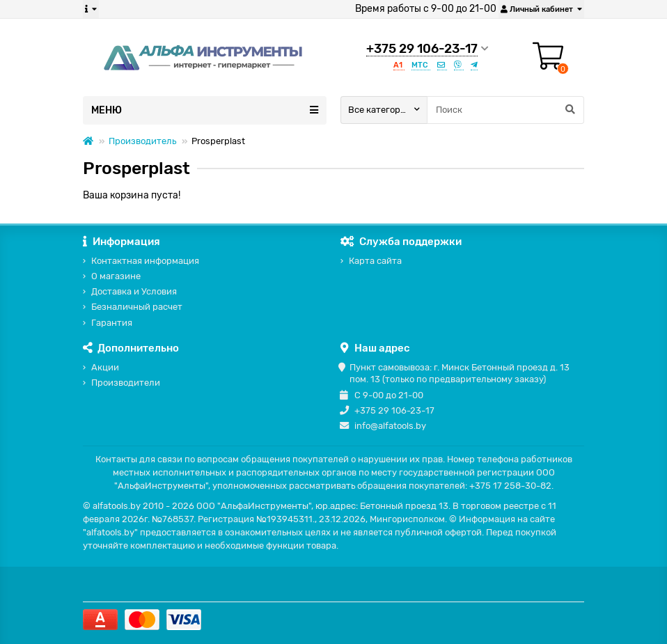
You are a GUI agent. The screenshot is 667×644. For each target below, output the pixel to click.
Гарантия (112, 323)
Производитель (142, 141)
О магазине (116, 276)
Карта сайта (375, 261)
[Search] (505, 110)
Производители (126, 383)
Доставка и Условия (134, 291)
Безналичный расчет (137, 307)
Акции (105, 367)
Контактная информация (145, 261)
